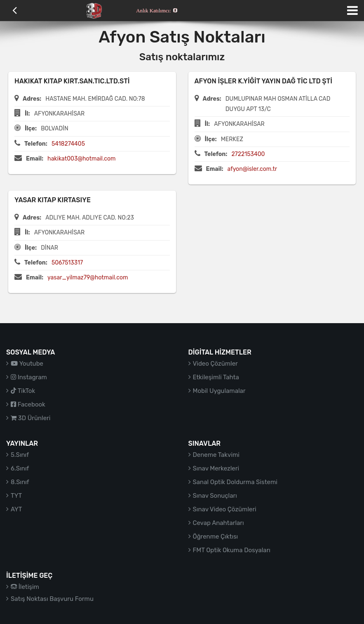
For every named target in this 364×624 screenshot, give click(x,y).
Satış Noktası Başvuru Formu (52, 599)
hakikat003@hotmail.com (81, 159)
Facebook (28, 404)
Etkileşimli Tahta (216, 377)
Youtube (27, 364)
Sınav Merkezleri (216, 468)
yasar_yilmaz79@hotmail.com (88, 278)
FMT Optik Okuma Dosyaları (232, 550)
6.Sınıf (20, 468)
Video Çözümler (215, 364)
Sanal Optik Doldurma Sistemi (235, 482)
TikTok (23, 391)
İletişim (25, 587)
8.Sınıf (20, 482)
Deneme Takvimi (216, 455)
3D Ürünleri (31, 418)
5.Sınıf (20, 455)
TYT (16, 496)
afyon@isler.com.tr (252, 169)
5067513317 (67, 263)
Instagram (29, 377)
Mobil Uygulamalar (219, 391)
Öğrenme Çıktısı (216, 537)
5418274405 (68, 144)
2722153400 (248, 154)
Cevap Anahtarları (218, 523)
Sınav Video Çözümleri (225, 509)
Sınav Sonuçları (215, 496)
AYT (16, 509)
